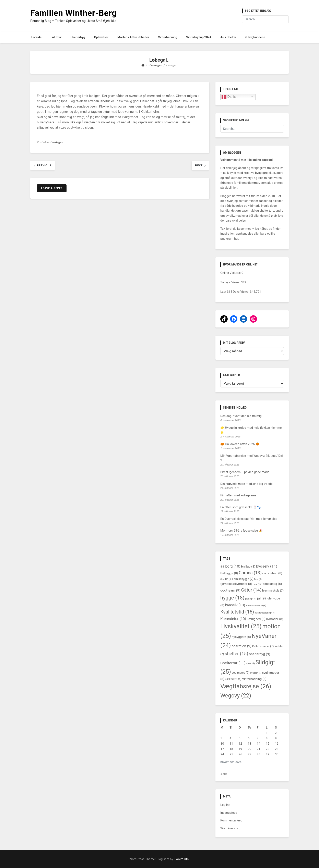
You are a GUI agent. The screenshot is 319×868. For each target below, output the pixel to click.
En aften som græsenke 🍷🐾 (241, 507)
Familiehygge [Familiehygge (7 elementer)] (243, 579)
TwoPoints (181, 859)
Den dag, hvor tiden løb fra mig (241, 416)
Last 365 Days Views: (235, 292)
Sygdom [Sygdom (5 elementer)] (256, 673)
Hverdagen (56, 142)
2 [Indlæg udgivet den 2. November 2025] (276, 733)
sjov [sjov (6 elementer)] (250, 663)
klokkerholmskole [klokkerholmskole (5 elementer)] (256, 606)
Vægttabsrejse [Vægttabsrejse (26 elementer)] (246, 686)
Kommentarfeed (231, 820)
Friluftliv (56, 37)
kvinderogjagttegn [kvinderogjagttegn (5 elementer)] (265, 613)
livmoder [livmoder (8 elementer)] (275, 619)
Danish (229, 97)
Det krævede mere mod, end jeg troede (246, 484)
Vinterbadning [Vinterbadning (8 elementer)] (254, 679)
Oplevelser (101, 37)
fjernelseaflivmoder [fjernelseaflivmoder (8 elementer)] (236, 584)
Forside (36, 37)
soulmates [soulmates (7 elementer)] (241, 673)
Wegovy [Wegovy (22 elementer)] (236, 696)
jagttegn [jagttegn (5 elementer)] (251, 599)
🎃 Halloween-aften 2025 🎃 (240, 444)
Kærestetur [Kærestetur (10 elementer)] (233, 619)
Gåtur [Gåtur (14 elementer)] (251, 590)
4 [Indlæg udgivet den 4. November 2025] (231, 738)
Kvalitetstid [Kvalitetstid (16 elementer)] (237, 612)
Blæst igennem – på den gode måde (245, 472)
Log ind (225, 805)
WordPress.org (230, 828)
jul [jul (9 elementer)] (262, 598)
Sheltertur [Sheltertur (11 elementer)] (233, 663)
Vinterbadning (168, 37)
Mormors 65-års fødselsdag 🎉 (241, 531)
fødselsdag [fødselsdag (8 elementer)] (272, 584)
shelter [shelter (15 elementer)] (236, 654)
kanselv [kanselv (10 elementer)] (235, 605)
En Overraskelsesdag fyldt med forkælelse (249, 519)
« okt (224, 774)
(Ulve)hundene (255, 37)
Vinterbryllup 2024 (199, 37)
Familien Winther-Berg (73, 13)
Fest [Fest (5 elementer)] (258, 579)
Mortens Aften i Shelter (133, 37)
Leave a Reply (52, 188)
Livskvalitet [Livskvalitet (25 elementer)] (241, 626)
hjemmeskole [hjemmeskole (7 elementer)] (273, 591)
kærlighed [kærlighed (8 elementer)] (256, 619)
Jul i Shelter (228, 37)
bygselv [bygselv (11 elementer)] (267, 566)
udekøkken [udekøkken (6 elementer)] (233, 679)
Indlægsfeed (229, 813)
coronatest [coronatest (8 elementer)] (272, 573)
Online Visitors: (231, 273)
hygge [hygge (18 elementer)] (232, 598)
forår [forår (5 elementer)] (257, 584)
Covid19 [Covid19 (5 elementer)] (226, 579)
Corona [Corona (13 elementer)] (250, 573)
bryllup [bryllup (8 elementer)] (248, 567)
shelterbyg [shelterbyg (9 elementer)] (260, 654)
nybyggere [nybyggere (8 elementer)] (241, 637)
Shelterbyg (78, 37)
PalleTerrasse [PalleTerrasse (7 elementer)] (263, 646)
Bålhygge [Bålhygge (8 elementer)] (229, 573)
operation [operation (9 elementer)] (241, 646)
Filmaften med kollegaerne (238, 495)
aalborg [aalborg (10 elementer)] (230, 566)
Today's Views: (231, 282)
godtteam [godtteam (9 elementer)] (230, 590)
